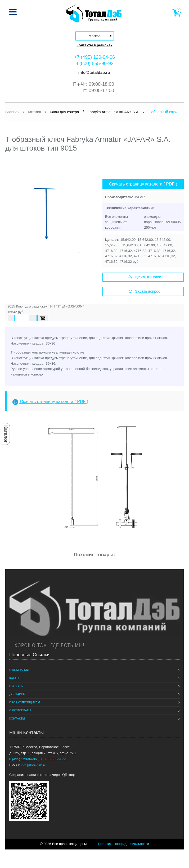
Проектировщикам (25, 702)
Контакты (17, 718)
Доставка (17, 694)
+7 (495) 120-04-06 (95, 57)
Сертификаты (20, 710)
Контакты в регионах (94, 45)
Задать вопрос (144, 291)
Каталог (6, 434)
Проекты (16, 686)
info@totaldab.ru (94, 72)
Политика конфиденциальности (124, 844)
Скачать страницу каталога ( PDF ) (143, 184)
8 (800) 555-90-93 (94, 64)
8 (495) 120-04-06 (24, 759)
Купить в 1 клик (145, 277)
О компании (19, 670)
